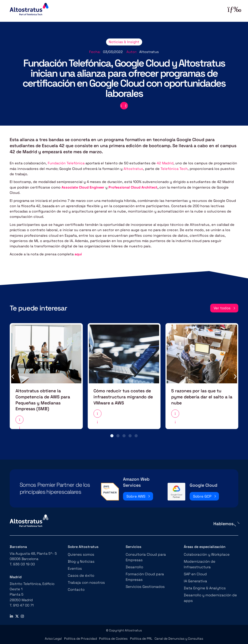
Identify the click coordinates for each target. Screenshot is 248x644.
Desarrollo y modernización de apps (209, 595)
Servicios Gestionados (144, 579)
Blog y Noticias (80, 560)
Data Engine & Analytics (204, 585)
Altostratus (133, 168)
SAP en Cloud (195, 572)
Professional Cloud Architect (132, 187)
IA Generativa (195, 579)
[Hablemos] (236, 522)
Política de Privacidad (81, 637)
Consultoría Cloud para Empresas (145, 555)
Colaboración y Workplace (205, 553)
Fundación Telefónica (66, 163)
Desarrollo (134, 565)
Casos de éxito (81, 573)
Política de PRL (141, 637)
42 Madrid (165, 163)
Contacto (76, 587)
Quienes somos (81, 553)
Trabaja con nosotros (86, 580)
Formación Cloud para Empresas (152, 572)
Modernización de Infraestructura (199, 562)
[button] (13, 376)
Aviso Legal (55, 637)
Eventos (75, 566)
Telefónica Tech (174, 168)
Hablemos (223, 522)
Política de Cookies (114, 637)
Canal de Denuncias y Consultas (178, 637)
